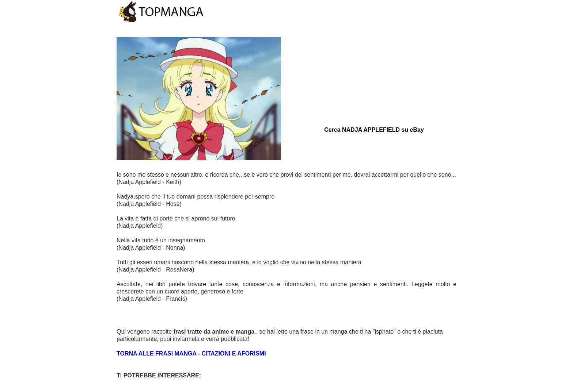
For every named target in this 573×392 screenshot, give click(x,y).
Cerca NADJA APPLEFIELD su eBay (374, 130)
